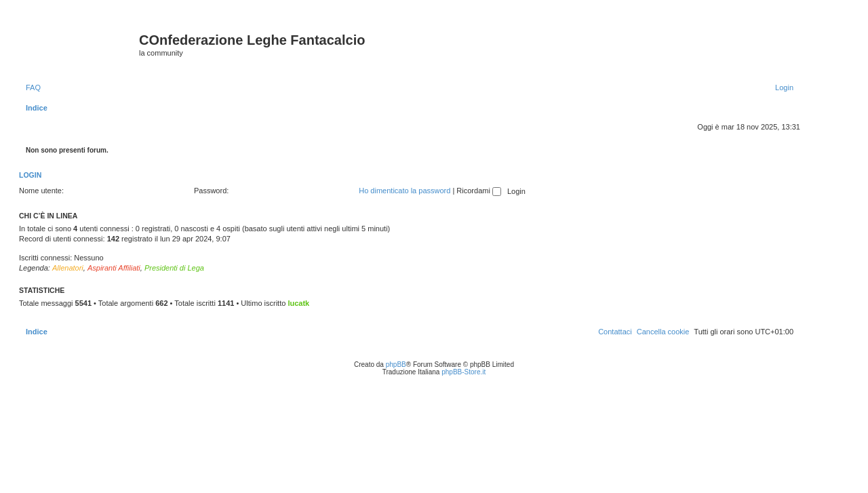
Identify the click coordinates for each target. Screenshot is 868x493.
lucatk (298, 303)
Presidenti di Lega (174, 268)
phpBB (396, 364)
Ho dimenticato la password (405, 191)
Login (30, 175)
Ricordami (479, 191)
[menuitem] (33, 87)
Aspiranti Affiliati (114, 268)
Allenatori (68, 268)
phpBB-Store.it (463, 372)
